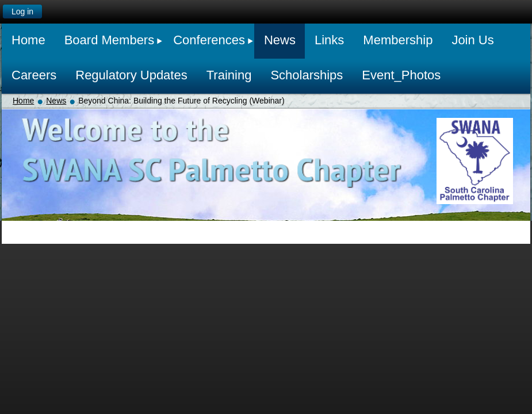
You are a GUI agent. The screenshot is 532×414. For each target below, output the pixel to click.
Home (23, 101)
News (56, 101)
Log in (22, 11)
